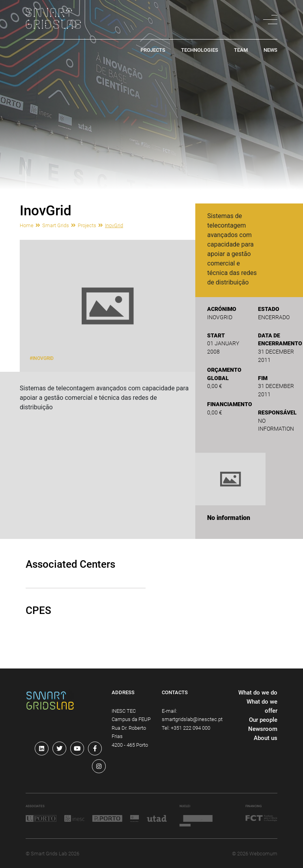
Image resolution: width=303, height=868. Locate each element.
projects (153, 50)
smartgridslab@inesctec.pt (192, 719)
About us (266, 738)
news (270, 50)
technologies (200, 50)
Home (27, 225)
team (241, 50)
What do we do (258, 693)
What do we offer (262, 706)
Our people (263, 720)
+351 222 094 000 (191, 728)
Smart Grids (56, 225)
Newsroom (263, 729)
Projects (87, 225)
